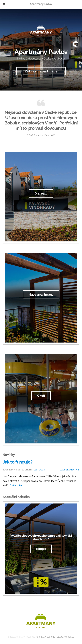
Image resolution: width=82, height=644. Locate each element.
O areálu (41, 194)
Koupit (41, 549)
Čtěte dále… (17, 485)
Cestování (39, 470)
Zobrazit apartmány (41, 71)
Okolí (41, 396)
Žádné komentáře (70, 470)
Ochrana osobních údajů (50, 637)
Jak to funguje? (18, 462)
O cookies (69, 637)
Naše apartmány (41, 295)
